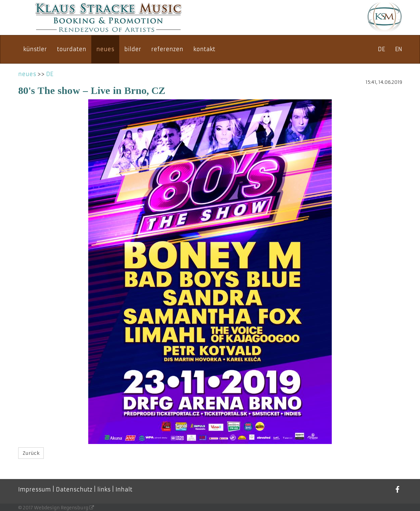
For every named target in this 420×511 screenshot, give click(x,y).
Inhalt (124, 489)
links (104, 489)
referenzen (167, 49)
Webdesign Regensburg (64, 508)
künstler (35, 49)
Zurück (31, 453)
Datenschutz (74, 489)
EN (399, 49)
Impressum (35, 489)
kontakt (204, 49)
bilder (133, 49)
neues (105, 49)
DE (381, 49)
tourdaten (72, 49)
